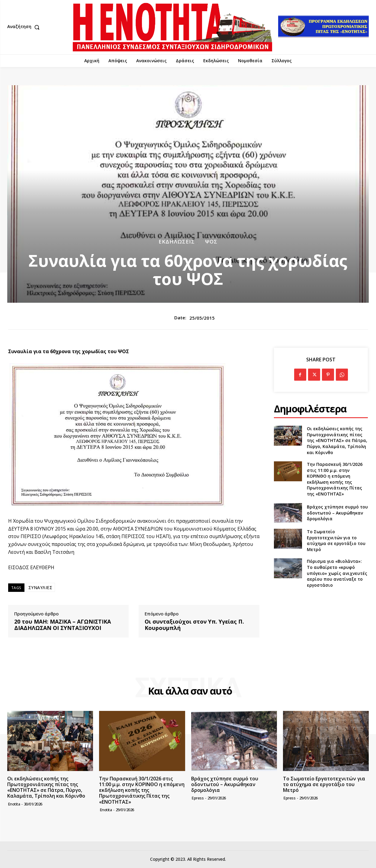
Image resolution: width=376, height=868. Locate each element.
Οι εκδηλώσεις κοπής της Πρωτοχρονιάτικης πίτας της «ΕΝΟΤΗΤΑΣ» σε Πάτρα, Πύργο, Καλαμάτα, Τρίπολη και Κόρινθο (337, 440)
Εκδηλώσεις (177, 242)
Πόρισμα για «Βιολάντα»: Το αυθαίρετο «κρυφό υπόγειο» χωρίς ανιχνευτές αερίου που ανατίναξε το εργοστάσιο (337, 573)
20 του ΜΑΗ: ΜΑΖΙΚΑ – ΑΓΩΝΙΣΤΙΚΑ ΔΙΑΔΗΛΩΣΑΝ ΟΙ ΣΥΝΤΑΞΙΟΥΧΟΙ (63, 625)
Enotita (14, 804)
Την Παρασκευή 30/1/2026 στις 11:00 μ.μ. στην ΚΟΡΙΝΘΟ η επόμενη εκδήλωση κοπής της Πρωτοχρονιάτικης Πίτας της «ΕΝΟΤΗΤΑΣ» (335, 479)
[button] (25, 27)
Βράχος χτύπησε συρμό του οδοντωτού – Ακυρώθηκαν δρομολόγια (337, 513)
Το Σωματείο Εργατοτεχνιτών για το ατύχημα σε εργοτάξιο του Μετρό (336, 540)
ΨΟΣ (211, 242)
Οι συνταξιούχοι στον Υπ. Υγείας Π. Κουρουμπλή (194, 625)
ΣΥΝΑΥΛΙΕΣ (40, 587)
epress (198, 798)
